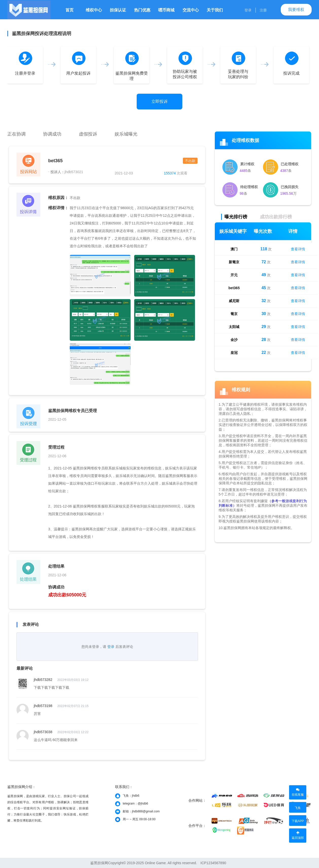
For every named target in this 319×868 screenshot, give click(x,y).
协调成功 (52, 134)
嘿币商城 (166, 10)
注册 (263, 10)
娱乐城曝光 (126, 134)
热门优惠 (142, 10)
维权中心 (94, 10)
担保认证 (118, 10)
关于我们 (215, 10)
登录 (248, 10)
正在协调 (16, 134)
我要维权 (296, 10)
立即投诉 (159, 101)
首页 (69, 10)
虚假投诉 (88, 134)
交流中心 (191, 10)
